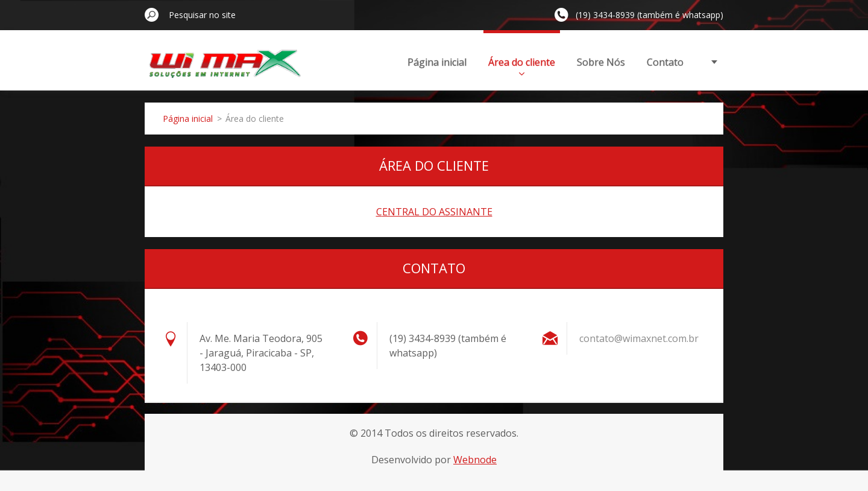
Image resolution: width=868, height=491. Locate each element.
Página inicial (437, 62)
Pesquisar (152, 14)
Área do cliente (522, 65)
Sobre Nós (601, 62)
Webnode (475, 460)
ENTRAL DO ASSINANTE (437, 212)
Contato (665, 62)
